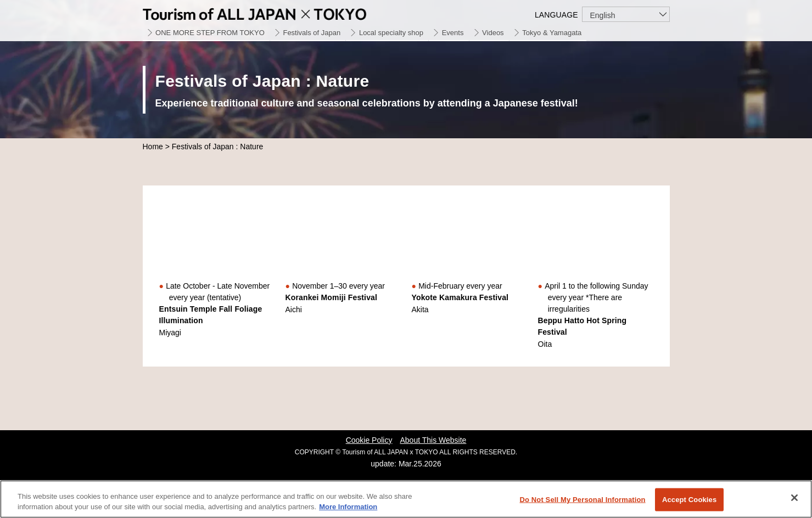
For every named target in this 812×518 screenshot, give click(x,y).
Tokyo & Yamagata (552, 33)
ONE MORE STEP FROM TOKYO (210, 33)
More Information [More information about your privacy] (348, 507)
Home (153, 147)
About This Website (433, 440)
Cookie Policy (369, 440)
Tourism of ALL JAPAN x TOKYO (280, 12)
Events (453, 33)
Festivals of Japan (312, 33)
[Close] (794, 498)
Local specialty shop (391, 33)
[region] (406, 499)
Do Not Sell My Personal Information (582, 500)
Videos (493, 33)
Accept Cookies (689, 500)
